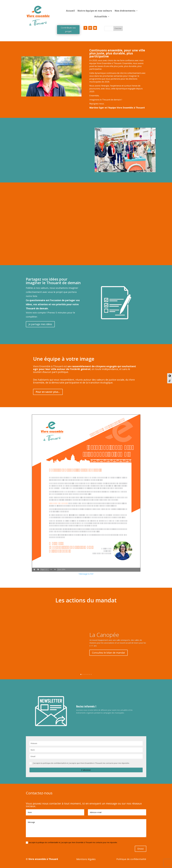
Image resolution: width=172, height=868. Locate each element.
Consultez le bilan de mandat (108, 653)
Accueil (70, 11)
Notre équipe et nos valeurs (95, 11)
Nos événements (125, 11)
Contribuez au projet (68, 30)
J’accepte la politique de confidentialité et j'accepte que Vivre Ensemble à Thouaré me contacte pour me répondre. (80, 763)
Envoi (141, 849)
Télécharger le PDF (86, 574)
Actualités (101, 16)
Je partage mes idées (40, 324)
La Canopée (104, 635)
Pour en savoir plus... (48, 392)
